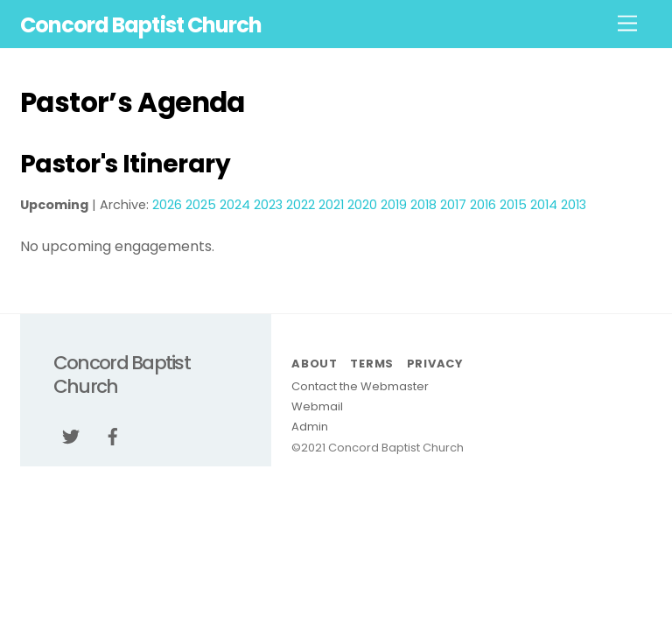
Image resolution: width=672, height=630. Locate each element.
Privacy (435, 364)
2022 (301, 205)
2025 (201, 205)
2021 (331, 205)
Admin (310, 427)
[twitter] (71, 436)
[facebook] (113, 436)
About (315, 364)
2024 (235, 205)
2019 (394, 205)
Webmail (317, 406)
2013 (574, 205)
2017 (453, 205)
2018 (423, 205)
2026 (167, 205)
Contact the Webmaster (360, 386)
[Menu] (627, 24)
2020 (362, 205)
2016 (483, 205)
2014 (544, 205)
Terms (372, 364)
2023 (268, 205)
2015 (513, 205)
